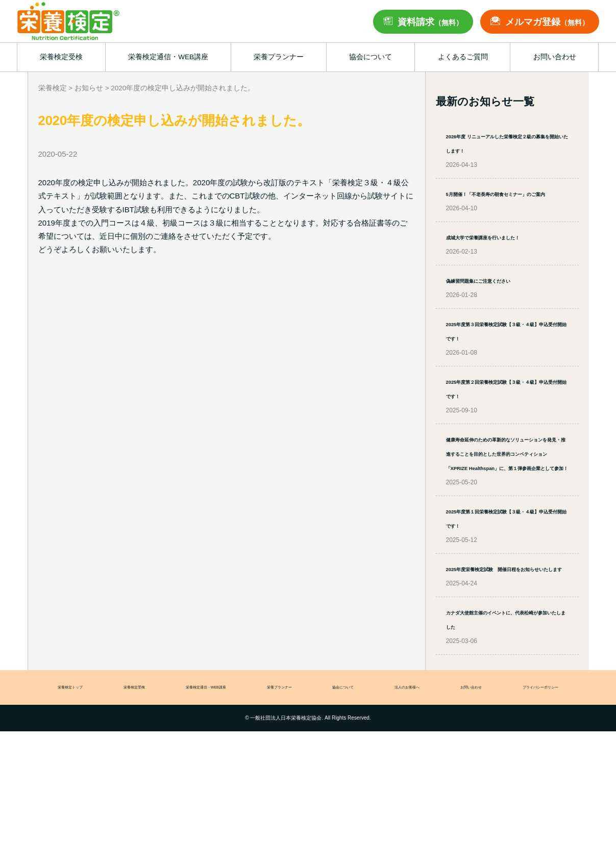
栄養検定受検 (126, 817)
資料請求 (430, 22)
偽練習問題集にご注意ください (503, 323)
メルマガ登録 (547, 22)
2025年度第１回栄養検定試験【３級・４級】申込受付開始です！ (503, 625)
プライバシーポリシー (545, 817)
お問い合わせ (472, 817)
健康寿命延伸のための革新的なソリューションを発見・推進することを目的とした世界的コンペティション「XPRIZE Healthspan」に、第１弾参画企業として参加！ (507, 539)
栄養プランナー (282, 817)
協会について (345, 817)
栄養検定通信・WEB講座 (202, 817)
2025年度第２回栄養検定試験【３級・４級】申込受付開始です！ (503, 452)
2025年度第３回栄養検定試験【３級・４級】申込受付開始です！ (503, 380)
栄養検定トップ (62, 817)
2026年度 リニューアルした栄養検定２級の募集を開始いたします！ (505, 150)
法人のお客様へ (409, 817)
